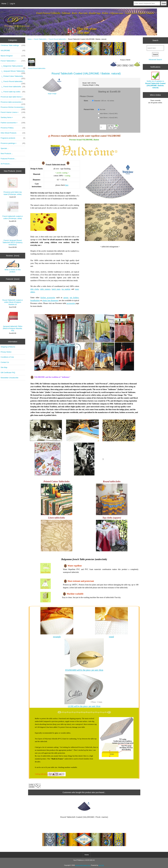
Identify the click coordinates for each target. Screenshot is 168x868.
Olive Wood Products (13, 133)
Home (4, 4)
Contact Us (5, 362)
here (67, 185)
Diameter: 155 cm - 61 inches (104, 101)
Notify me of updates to (155, 80)
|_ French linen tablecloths (13, 87)
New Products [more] (13, 171)
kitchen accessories (48, 298)
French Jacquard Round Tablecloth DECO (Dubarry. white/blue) (13, 236)
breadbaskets (35, 300)
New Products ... (7, 153)
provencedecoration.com (83, 865)
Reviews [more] (13, 256)
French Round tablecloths (57, 39)
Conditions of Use (7, 357)
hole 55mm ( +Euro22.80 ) (109, 118)
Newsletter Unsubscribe (10, 378)
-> (13, 61)
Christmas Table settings (13, 45)
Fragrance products (13, 138)
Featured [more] (13, 279)
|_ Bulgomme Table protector (13, 67)
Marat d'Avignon (13, 56)
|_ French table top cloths (13, 92)
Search (155, 40)
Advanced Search (155, 60)
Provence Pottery (13, 128)
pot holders (74, 298)
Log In (12, 4)
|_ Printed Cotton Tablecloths (13, 77)
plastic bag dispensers (50, 300)
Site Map (4, 367)
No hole (103, 109)
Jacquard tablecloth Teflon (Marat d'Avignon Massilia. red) (13, 322)
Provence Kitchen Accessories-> (13, 108)
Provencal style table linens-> (13, 98)
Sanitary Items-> (13, 117)
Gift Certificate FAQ (8, 373)
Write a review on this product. (13, 267)
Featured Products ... (8, 159)
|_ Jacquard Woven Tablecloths (13, 72)
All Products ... (6, 164)
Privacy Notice (6, 352)
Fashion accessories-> (13, 123)
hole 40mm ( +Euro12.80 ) (109, 113)
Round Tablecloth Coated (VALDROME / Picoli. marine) (84, 817)
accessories (71, 303)
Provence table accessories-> (13, 103)
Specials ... (5, 148)
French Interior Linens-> (13, 112)
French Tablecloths (40, 39)
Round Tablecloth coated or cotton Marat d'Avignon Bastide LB (13, 295)
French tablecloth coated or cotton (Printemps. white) (13, 211)
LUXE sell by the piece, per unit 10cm (84, 706)
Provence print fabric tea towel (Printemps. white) (13, 186)
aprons (66, 298)
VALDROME (13, 51)
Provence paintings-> (13, 143)
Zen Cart (101, 865)
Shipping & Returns (8, 347)
